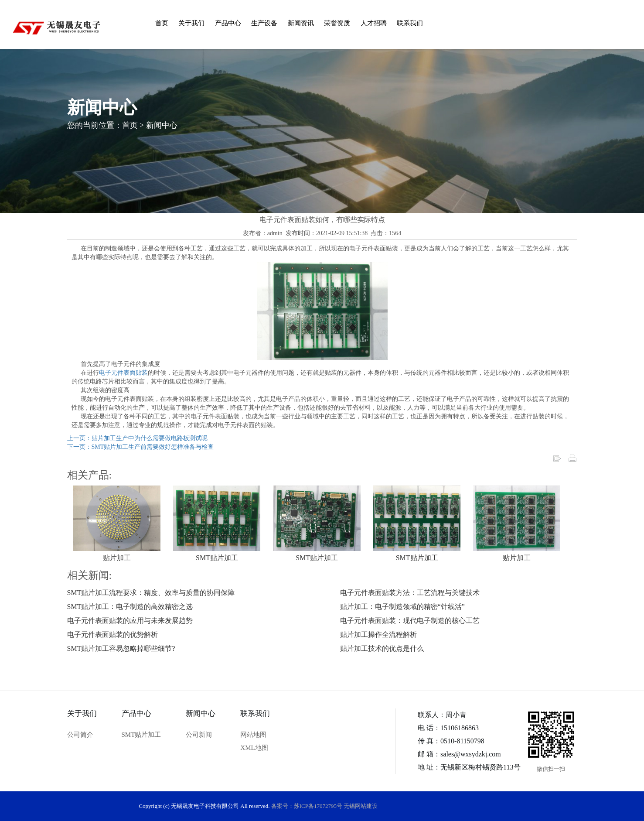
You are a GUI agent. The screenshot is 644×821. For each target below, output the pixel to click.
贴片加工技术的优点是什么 (382, 648)
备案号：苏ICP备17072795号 (307, 806)
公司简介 (80, 735)
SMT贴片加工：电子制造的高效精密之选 (130, 607)
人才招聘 (374, 23)
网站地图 (253, 735)
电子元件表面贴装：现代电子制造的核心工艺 (410, 621)
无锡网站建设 (361, 806)
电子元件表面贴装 (123, 373)
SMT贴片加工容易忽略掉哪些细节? (121, 648)
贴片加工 (117, 558)
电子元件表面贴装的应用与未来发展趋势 (130, 621)
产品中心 (228, 23)
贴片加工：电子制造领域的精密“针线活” (402, 607)
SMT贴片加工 (217, 558)
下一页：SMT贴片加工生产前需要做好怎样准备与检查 (141, 447)
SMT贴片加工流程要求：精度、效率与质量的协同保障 (151, 593)
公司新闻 (199, 735)
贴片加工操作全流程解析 (378, 635)
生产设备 (264, 23)
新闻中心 (162, 125)
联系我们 (410, 23)
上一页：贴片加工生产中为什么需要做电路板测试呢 (137, 438)
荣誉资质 (337, 23)
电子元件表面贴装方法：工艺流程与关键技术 (410, 593)
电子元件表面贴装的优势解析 (112, 635)
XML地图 (254, 748)
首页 (162, 23)
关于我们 (191, 23)
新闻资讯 (301, 23)
